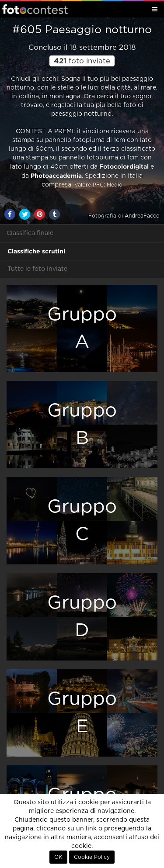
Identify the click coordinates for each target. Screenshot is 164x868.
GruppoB (82, 424)
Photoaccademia (56, 176)
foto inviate (82, 61)
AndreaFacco (142, 216)
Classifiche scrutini (36, 251)
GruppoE (82, 713)
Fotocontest (35, 9)
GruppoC (82, 520)
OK (58, 857)
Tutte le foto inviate (37, 269)
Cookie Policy (92, 857)
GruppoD (82, 617)
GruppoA (82, 328)
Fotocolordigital (124, 166)
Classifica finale (30, 233)
